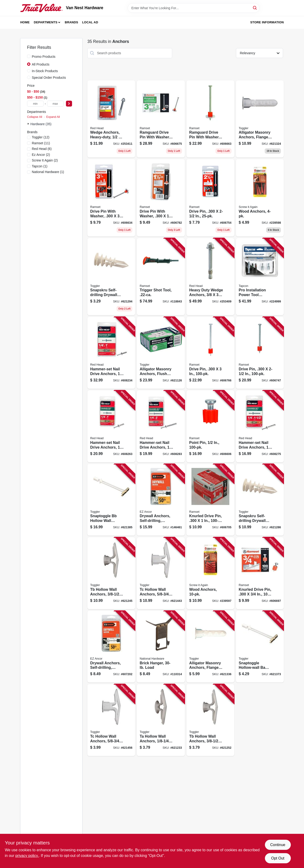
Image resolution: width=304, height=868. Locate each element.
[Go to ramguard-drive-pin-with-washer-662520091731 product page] (210, 119)
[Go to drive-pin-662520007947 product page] (210, 353)
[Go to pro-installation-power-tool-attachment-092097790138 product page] (260, 277)
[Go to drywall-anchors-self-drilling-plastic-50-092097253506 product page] (161, 500)
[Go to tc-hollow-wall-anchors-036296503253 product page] (111, 720)
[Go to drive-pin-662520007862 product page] (260, 353)
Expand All (53, 117)
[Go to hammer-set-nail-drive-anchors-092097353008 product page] (111, 353)
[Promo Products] (29, 56)
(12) (41, 137)
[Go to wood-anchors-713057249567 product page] (260, 198)
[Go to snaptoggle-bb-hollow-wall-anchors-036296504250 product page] (111, 500)
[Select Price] (69, 104)
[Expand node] (29, 124)
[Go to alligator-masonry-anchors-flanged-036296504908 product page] (210, 647)
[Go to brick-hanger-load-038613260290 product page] (161, 647)
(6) (42, 149)
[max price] (55, 104)
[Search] (255, 8)
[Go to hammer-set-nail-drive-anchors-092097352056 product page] (161, 426)
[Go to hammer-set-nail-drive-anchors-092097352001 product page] (111, 426)
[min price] (35, 104)
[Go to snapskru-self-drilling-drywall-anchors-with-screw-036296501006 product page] (111, 277)
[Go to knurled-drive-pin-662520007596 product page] (210, 500)
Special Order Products (49, 78)
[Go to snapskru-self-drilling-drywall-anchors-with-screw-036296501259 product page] (260, 500)
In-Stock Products (45, 71)
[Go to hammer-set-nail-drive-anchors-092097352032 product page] (260, 426)
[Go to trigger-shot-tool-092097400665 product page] (161, 277)
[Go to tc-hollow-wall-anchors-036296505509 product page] (161, 573)
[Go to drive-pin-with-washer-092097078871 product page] (111, 198)
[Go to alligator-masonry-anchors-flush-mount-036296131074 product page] (161, 353)
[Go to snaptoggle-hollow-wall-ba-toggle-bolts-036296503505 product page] (260, 647)
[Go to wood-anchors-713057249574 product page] (210, 573)
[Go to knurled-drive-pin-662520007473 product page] (260, 573)
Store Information (267, 22)
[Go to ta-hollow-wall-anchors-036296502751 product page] (161, 720)
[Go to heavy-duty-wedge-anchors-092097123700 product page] (210, 277)
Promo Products (44, 57)
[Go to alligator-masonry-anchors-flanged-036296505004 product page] (260, 119)
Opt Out (278, 858)
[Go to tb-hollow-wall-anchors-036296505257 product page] (111, 573)
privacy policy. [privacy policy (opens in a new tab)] (27, 856)
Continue (278, 845)
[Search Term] (194, 8)
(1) (40, 166)
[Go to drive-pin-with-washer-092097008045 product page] (161, 198)
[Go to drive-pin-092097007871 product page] (210, 198)
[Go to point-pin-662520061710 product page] (210, 426)
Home (25, 22)
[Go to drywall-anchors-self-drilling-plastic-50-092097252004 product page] (111, 647)
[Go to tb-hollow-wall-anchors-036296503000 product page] (210, 720)
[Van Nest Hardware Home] (41, 8)
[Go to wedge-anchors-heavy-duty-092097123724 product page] (111, 119)
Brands (71, 22)
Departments (46, 22)
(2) (41, 155)
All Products (41, 64)
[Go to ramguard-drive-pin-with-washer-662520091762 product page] (161, 119)
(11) (41, 143)
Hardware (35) (41, 124)
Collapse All (35, 117)
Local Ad (90, 22)
